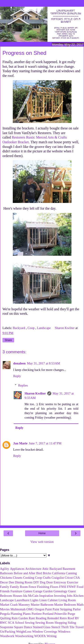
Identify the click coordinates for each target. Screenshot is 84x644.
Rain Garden (20, 618)
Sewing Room (45, 623)
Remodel (53, 618)
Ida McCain (31, 596)
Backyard (19, 328)
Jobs (70, 596)
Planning (16, 614)
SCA (11, 623)
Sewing (30, 623)
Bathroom (6, 573)
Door (50, 582)
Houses (17, 596)
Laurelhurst (22, 600)
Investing (60, 596)
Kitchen (78, 596)
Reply (17, 376)
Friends (5, 591)
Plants (27, 614)
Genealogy (60, 591)
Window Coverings (45, 632)
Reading (41, 618)
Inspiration (46, 596)
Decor (4, 582)
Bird (39, 573)
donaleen (19, 363)
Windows (64, 632)
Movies (5, 609)
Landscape (44, 328)
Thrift (65, 627)
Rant (32, 618)
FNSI (63, 587)
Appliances (17, 569)
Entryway (60, 582)
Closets (17, 578)
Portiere (37, 614)
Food (80, 587)
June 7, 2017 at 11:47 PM (45, 443)
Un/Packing (8, 632)
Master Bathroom (42, 605)
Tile (72, 627)
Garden (48, 591)
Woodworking (24, 636)
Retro (63, 618)
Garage (38, 591)
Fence (32, 587)
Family (5, 587)
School (19, 623)
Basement (69, 569)
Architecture (33, 569)
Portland (48, 614)
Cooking (29, 578)
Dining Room (24, 582)
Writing (52, 636)
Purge (71, 614)
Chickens (6, 578)
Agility (5, 569)
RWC (4, 623)
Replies (23, 385)
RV (77, 618)
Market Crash (9, 605)
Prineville (60, 614)
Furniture (17, 591)
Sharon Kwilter (35, 393)
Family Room (19, 587)
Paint (49, 609)
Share (8, 340)
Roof (71, 618)
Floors (54, 587)
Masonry (24, 605)
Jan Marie (20, 443)
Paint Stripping (62, 609)
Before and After (25, 573)
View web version (42, 542)
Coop (31, 328)
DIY (36, 582)
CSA (77, 578)
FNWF (71, 587)
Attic (45, 569)
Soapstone (7, 627)
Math (80, 605)
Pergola (5, 614)
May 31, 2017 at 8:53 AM (43, 363)
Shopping (61, 623)
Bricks (47, 573)
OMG (30, 609)
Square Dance (23, 627)
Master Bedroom (65, 605)
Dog (43, 582)
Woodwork (7, 636)
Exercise (73, 582)
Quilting (5, 618)
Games (28, 591)
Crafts (47, 578)
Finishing (43, 587)
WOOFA (40, 636)
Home (42, 533)
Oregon (40, 609)
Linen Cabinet (48, 600)
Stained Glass (42, 627)
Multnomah (18, 609)
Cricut (69, 578)
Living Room (67, 600)
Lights (34, 600)
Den (11, 582)
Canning (71, 573)
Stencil (56, 627)
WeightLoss (24, 632)
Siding (72, 623)
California (58, 573)
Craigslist (58, 578)
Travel (79, 627)
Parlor (77, 609)
